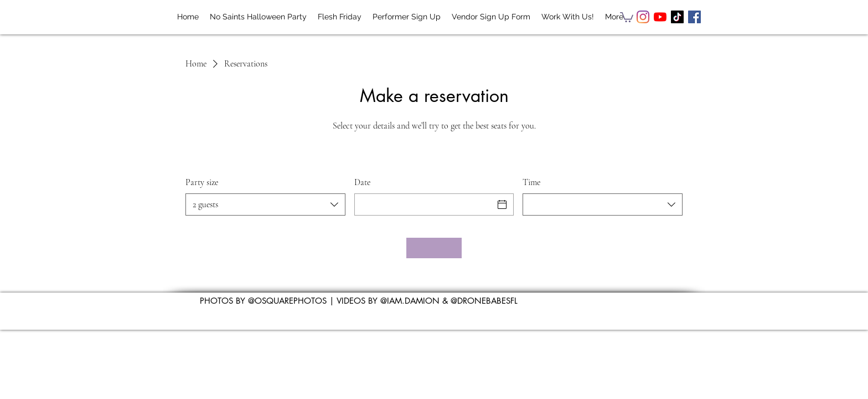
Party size (202, 182)
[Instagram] (643, 17)
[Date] (424, 204)
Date (362, 182)
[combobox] (265, 204)
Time (531, 182)
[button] (627, 17)
